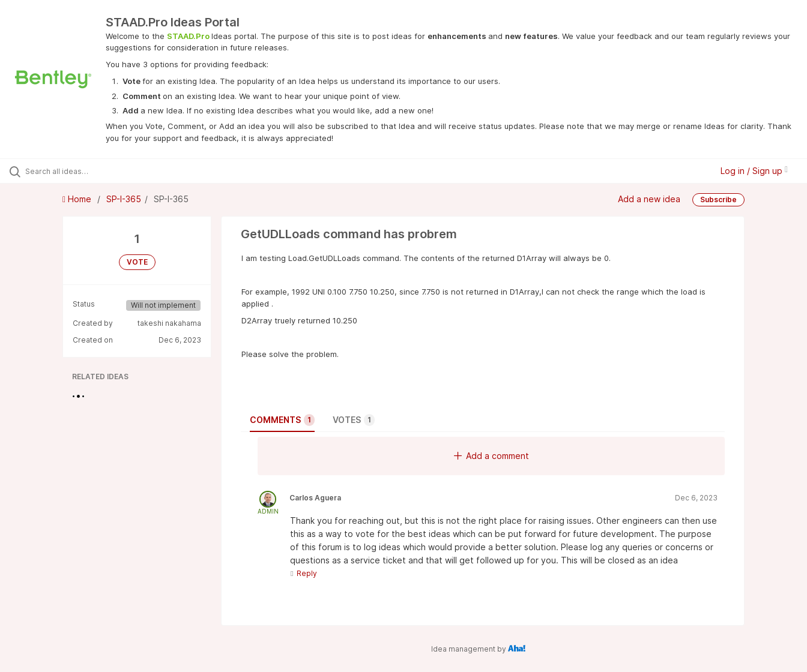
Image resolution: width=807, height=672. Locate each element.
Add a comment (491, 456)
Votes (354, 420)
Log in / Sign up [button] (754, 171)
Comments (282, 420)
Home (78, 199)
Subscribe (718, 199)
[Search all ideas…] (96, 171)
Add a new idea (649, 199)
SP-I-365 (124, 199)
